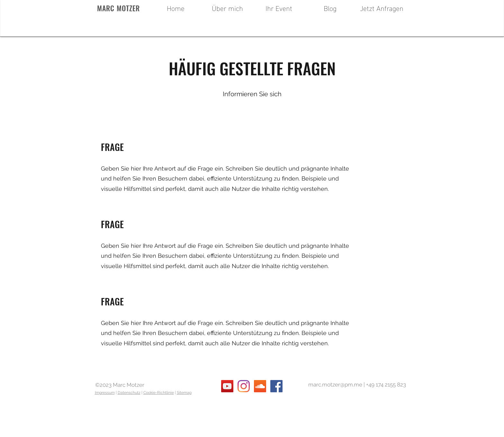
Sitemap (184, 393)
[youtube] (227, 386)
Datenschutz (129, 393)
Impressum (105, 393)
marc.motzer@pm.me (335, 385)
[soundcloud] (260, 386)
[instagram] (244, 386)
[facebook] (276, 386)
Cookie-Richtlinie (159, 393)
